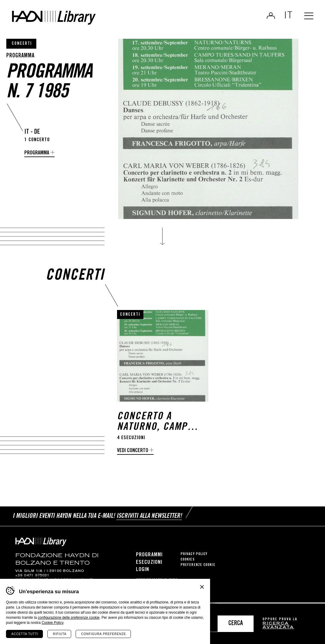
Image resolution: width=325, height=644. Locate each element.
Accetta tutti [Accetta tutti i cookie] (25, 634)
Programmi (149, 556)
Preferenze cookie (198, 566)
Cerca (236, 624)
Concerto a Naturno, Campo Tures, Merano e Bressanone (156, 424)
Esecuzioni (149, 563)
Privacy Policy (194, 556)
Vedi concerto (133, 453)
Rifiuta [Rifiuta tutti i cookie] (60, 634)
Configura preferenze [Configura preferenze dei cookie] (103, 634)
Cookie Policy (53, 623)
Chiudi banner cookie (202, 587)
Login (268, 17)
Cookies (188, 561)
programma (37, 153)
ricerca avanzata (278, 626)
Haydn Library (62, 19)
